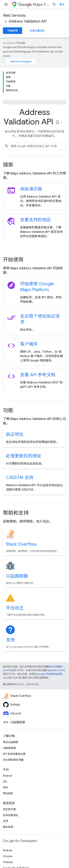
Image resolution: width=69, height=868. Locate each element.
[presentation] (34, 165)
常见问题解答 (11, 742)
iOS (5, 782)
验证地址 (15, 434)
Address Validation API (28, 21)
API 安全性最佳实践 (14, 754)
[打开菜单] (6, 4)
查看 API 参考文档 (38, 375)
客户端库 (29, 344)
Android (8, 776)
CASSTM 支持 (20, 478)
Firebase (8, 862)
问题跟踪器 (17, 576)
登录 (62, 4)
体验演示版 (31, 189)
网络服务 (8, 793)
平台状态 (15, 608)
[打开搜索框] (54, 4)
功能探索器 (9, 748)
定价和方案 (9, 809)
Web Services (14, 16)
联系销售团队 (37, 31)
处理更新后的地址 (24, 456)
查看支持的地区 (36, 220)
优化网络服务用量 (13, 760)
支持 (10, 640)
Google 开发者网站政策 (50, 674)
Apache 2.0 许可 (56, 670)
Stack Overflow (21, 544)
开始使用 (13, 31)
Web (6, 787)
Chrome (8, 856)
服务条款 (8, 827)
